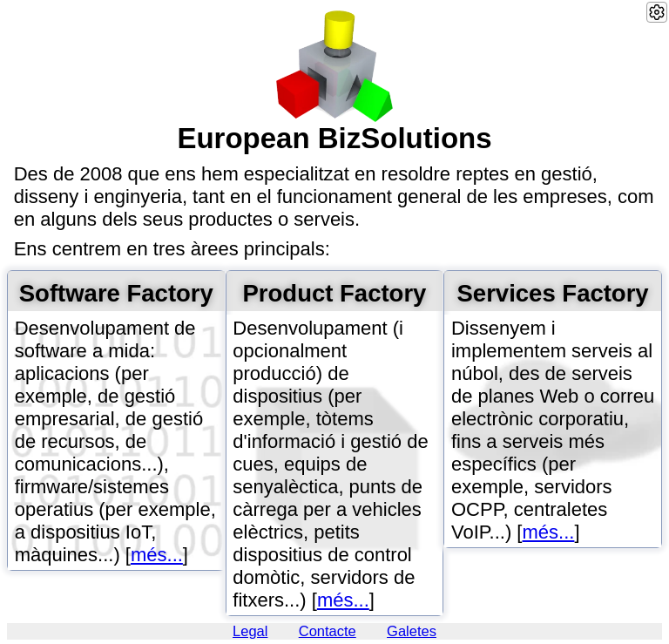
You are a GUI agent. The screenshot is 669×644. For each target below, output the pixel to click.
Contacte (328, 631)
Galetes (412, 631)
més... (157, 555)
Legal (250, 631)
